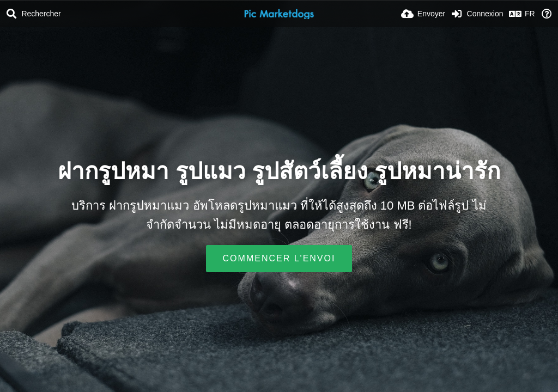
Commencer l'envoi (279, 258)
